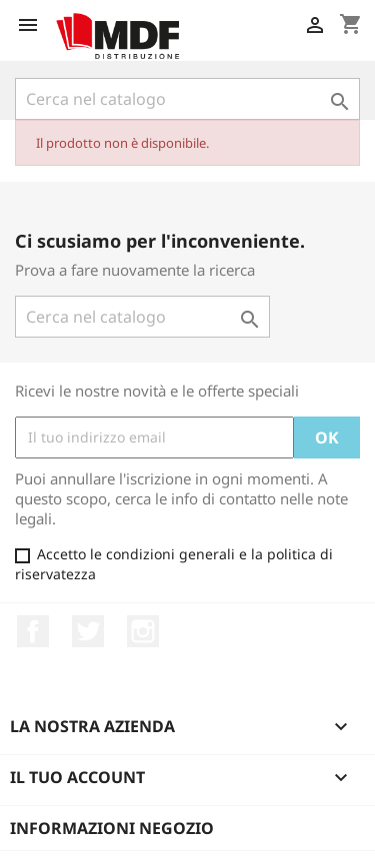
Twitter (88, 631)
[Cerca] (187, 99)
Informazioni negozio (112, 828)
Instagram (143, 631)
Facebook (33, 631)
